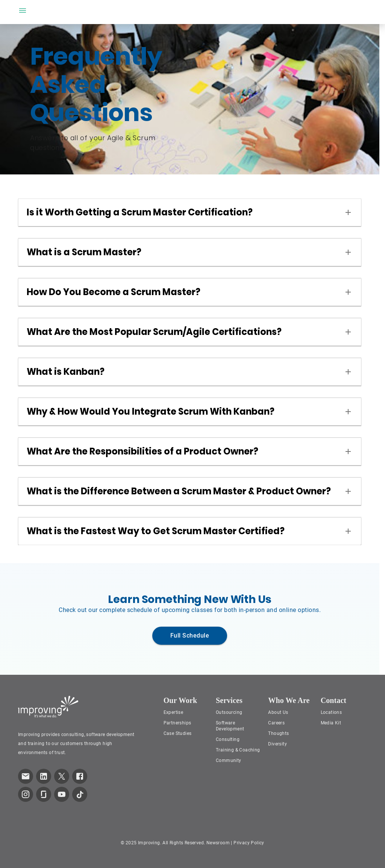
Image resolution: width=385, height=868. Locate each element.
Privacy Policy (249, 843)
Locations (331, 712)
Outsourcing (229, 712)
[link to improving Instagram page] (26, 794)
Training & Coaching (238, 750)
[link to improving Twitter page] (62, 776)
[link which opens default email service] (26, 776)
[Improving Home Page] (48, 707)
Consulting (228, 739)
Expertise (174, 712)
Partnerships (177, 723)
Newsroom (218, 843)
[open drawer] (23, 11)
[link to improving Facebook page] (80, 776)
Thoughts (278, 733)
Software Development (230, 726)
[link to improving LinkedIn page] (44, 776)
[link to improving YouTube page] (62, 794)
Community (229, 760)
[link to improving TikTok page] (80, 794)
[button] (190, 212)
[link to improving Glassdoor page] (44, 794)
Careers (276, 723)
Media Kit (331, 723)
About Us (278, 712)
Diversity (277, 744)
